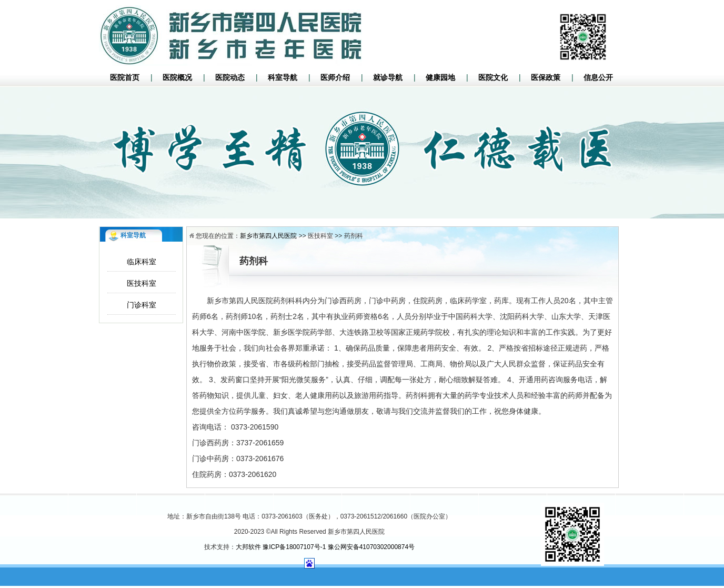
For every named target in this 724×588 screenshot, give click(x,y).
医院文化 (493, 77)
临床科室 (142, 262)
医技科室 (142, 283)
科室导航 (283, 77)
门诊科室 (142, 305)
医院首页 (125, 77)
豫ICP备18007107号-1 (294, 547)
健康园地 (440, 77)
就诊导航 (388, 77)
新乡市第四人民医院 (268, 236)
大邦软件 (248, 547)
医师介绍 (335, 77)
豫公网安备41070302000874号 (371, 547)
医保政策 (546, 77)
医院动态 (230, 77)
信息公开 (598, 77)
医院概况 (177, 77)
